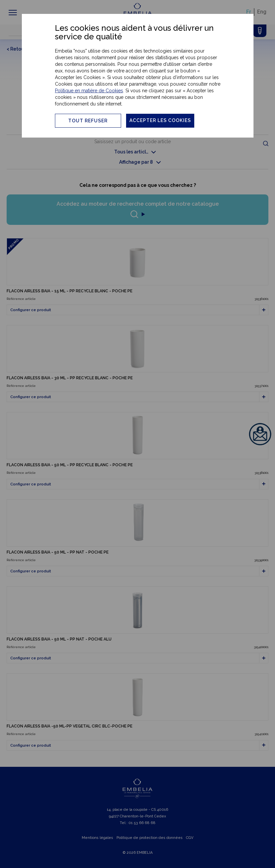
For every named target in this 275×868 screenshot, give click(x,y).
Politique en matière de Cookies (89, 91)
